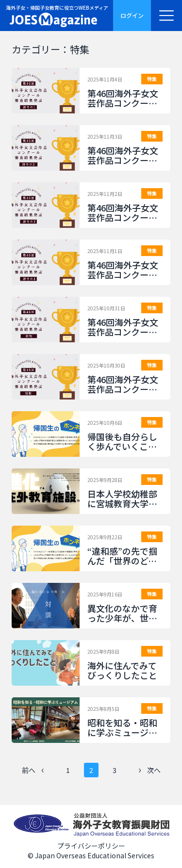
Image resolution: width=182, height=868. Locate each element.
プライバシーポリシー (91, 846)
